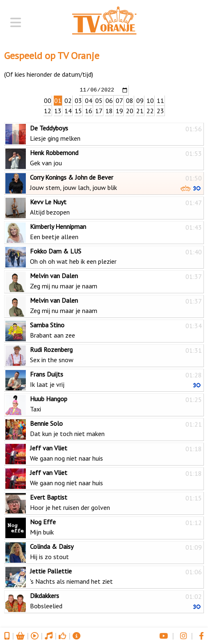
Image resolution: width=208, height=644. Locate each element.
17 (99, 110)
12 (48, 110)
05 (99, 100)
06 (109, 100)
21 (140, 110)
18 (109, 110)
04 (89, 100)
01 (58, 100)
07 (119, 100)
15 (78, 110)
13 (58, 110)
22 (150, 110)
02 (68, 100)
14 (68, 110)
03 (78, 100)
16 (89, 110)
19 (119, 110)
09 (140, 100)
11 (160, 100)
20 (130, 110)
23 (160, 110)
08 (130, 100)
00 (48, 100)
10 (150, 100)
